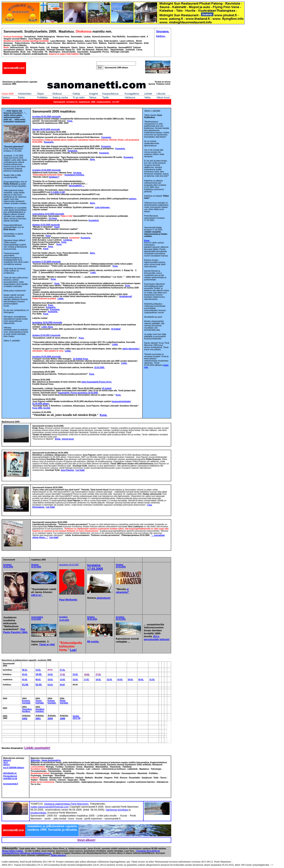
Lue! (73, 650)
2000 (50, 719)
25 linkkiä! (107, 388)
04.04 (62, 685)
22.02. (75, 674)
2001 (38, 719)
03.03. (25, 680)
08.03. (38, 680)
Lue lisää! (50, 507)
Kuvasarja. (106, 137)
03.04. (50, 685)
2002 (25, 719)
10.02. (39, 674)
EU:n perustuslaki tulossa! (157, 638)
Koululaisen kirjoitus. (74, 175)
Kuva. (92, 374)
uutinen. (133, 199)
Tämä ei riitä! (47, 644)
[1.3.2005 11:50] (58, 192)
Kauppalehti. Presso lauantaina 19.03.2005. (78, 393)
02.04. (39, 685)
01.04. (25, 685)
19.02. (98, 680)
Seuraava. (163, 31)
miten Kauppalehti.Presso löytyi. (96, 382)
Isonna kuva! (68, 439)
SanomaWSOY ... (77, 186)
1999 (62, 719)
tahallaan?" (54, 177)
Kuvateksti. (94, 220)
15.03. (75, 680)
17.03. (86, 680)
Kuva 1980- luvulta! (41, 408)
